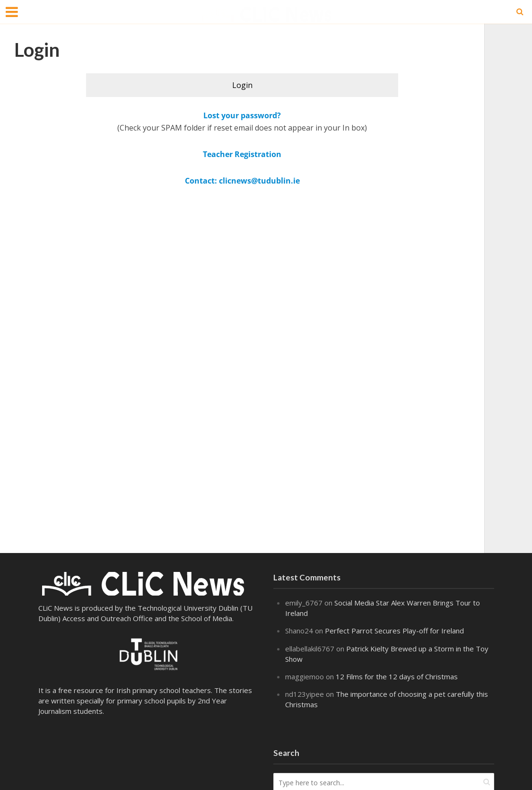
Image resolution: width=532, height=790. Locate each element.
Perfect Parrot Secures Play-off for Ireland (394, 631)
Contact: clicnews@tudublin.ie (242, 181)
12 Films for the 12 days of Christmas (397, 676)
